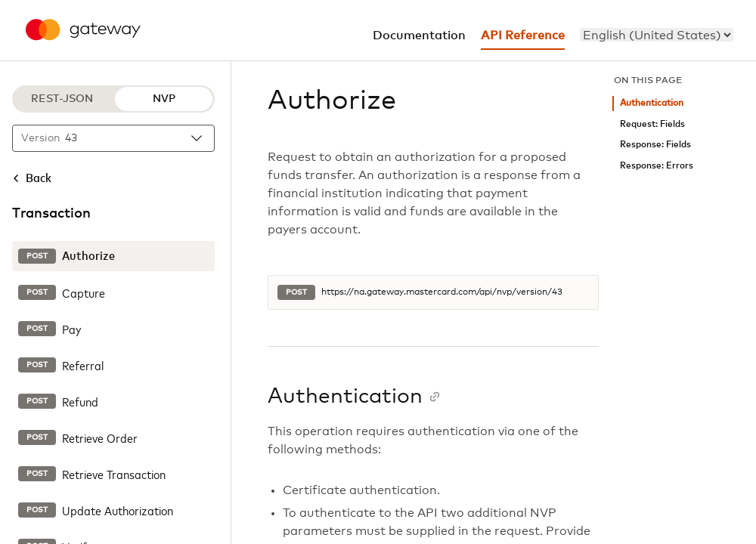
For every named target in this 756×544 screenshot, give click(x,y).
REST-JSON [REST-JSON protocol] (62, 99)
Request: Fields (652, 124)
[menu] (657, 35)
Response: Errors (657, 166)
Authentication (652, 103)
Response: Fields (655, 145)
